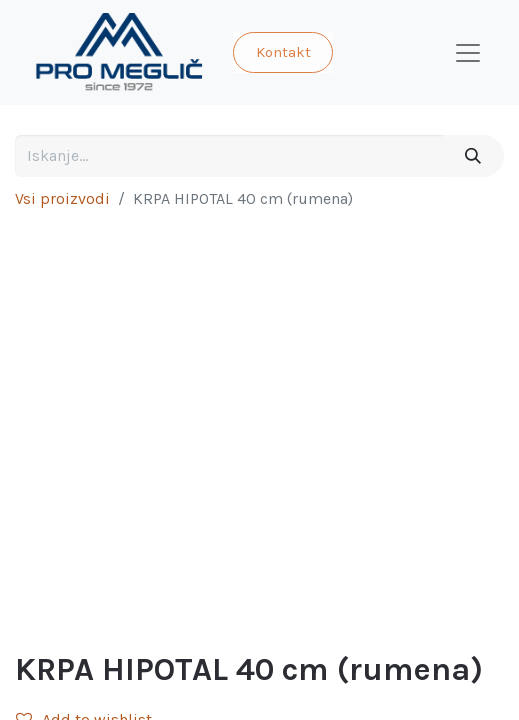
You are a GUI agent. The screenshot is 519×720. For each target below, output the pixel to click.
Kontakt (283, 52)
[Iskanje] (473, 156)
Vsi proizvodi (62, 198)
